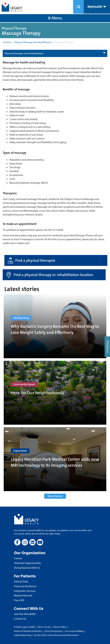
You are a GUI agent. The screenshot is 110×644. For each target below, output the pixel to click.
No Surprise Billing (75, 631)
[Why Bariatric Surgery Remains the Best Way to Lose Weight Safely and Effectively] (55, 326)
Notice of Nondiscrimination (28, 631)
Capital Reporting (23, 635)
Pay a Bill (19, 600)
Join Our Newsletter (25, 614)
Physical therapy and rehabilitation (33, 42)
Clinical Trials (21, 581)
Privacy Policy (60, 627)
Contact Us (20, 619)
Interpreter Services (25, 591)
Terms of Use (44, 627)
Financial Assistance (25, 586)
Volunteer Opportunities (27, 563)
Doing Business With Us (27, 568)
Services (7, 42)
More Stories (55, 496)
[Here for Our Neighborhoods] (55, 393)
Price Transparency (54, 631)
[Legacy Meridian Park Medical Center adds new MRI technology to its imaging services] (55, 459)
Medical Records (23, 595)
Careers (18, 558)
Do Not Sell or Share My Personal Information (56, 635)
